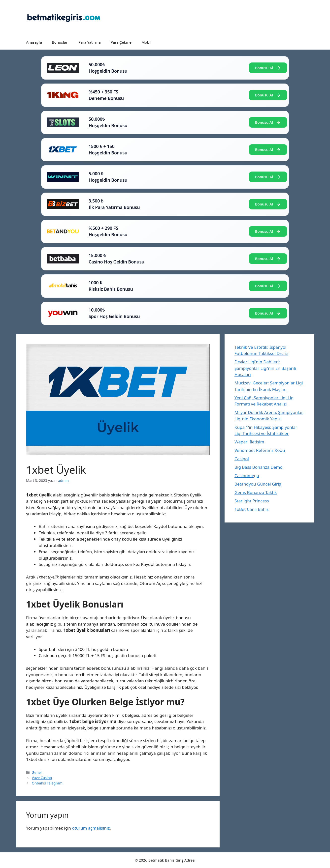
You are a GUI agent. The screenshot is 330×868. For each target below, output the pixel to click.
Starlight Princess (252, 501)
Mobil (146, 42)
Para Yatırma (90, 42)
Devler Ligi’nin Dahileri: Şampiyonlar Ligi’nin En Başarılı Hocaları (265, 368)
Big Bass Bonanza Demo (259, 467)
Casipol (242, 459)
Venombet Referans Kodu (260, 450)
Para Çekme (121, 42)
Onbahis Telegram (47, 783)
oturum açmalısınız (91, 828)
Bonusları (60, 42)
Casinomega (247, 476)
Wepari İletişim (249, 442)
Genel (37, 772)
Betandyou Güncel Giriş (258, 484)
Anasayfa (34, 42)
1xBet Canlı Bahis (252, 509)
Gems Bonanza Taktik (256, 492)
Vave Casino (42, 778)
